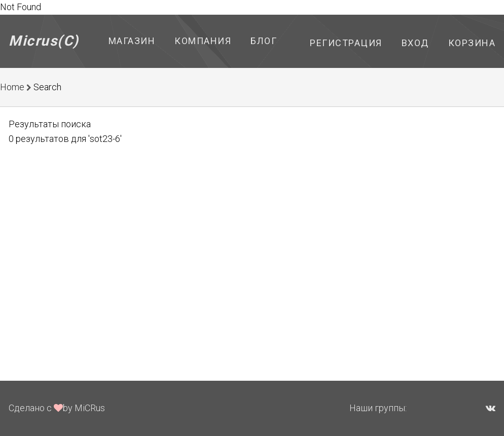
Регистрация (346, 43)
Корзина (472, 43)
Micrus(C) (44, 41)
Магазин (132, 41)
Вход (415, 43)
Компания (203, 41)
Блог (264, 41)
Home (12, 87)
